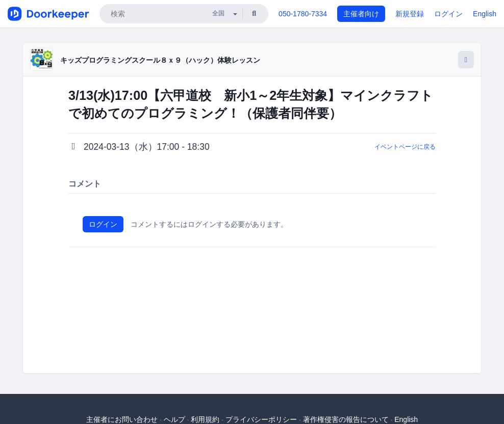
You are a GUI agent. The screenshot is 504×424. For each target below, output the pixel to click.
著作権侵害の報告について (346, 419)
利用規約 (205, 419)
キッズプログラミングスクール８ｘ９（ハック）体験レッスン (160, 60)
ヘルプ (174, 419)
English (485, 14)
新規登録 (410, 14)
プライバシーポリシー (261, 419)
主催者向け (361, 14)
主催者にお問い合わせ (122, 419)
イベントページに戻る (405, 147)
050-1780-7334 (303, 14)
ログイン (448, 14)
